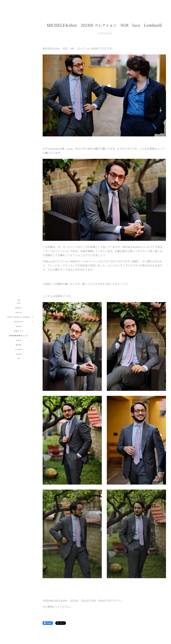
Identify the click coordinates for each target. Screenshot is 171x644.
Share (48, 623)
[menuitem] (19, 303)
